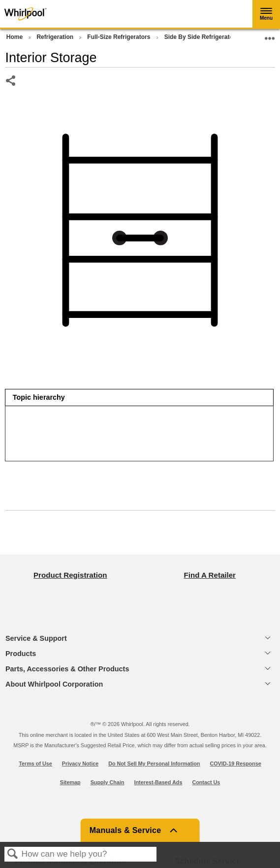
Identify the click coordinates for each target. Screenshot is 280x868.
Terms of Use (35, 764)
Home (16, 37)
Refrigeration (56, 37)
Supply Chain (108, 782)
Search (13, 854)
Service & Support (36, 638)
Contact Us (206, 782)
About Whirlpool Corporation (54, 684)
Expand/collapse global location (270, 35)
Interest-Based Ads (158, 782)
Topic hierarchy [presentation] (39, 397)
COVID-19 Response (235, 764)
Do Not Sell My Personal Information (154, 764)
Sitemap (70, 782)
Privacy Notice (80, 764)
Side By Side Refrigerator (201, 37)
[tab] (139, 398)
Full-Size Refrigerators (119, 37)
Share (11, 82)
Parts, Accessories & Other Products (67, 669)
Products (21, 654)
